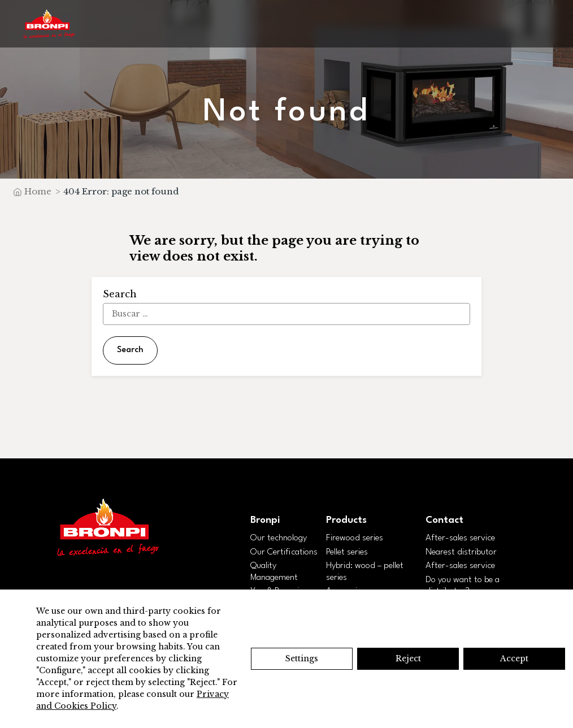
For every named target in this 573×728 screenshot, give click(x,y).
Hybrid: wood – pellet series (365, 572)
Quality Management (274, 572)
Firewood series (355, 538)
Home (38, 191)
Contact (444, 520)
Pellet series (347, 552)
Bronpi (265, 520)
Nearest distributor (461, 552)
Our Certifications (284, 552)
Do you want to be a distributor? (463, 586)
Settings (302, 658)
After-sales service (460, 538)
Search (130, 350)
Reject (408, 658)
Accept (514, 658)
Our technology (279, 538)
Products (346, 520)
